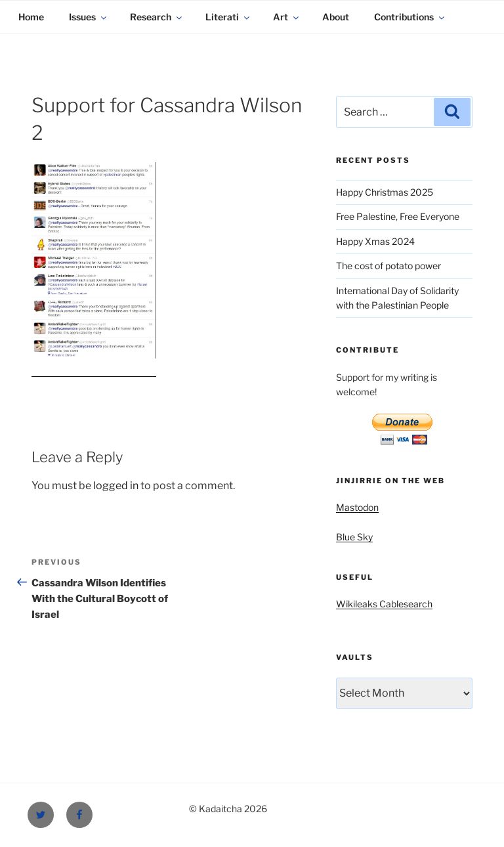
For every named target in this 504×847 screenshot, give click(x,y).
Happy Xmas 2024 (375, 241)
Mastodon (357, 507)
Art (287, 17)
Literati (228, 17)
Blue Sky (354, 537)
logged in (116, 486)
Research (157, 17)
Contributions (410, 17)
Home (31, 17)
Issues (89, 17)
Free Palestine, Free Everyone (398, 216)
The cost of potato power (388, 266)
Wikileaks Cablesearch (384, 604)
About (336, 17)
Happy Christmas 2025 (385, 192)
